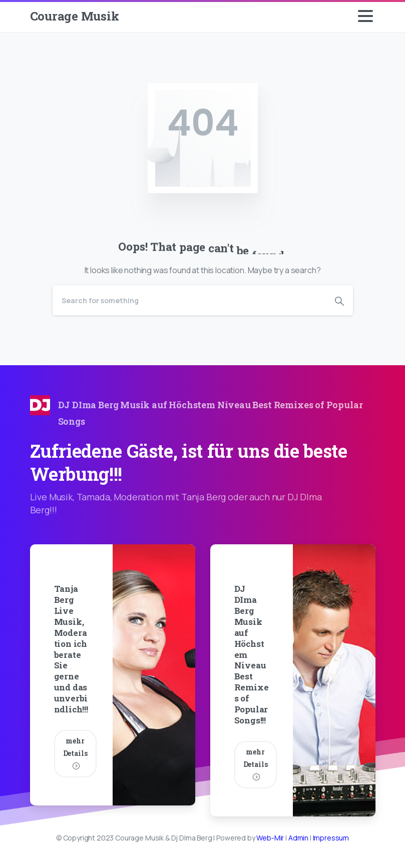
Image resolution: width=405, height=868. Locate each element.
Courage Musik (75, 16)
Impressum (331, 838)
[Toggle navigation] (365, 16)
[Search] (189, 300)
